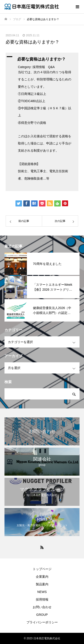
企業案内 (42, 577)
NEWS (42, 592)
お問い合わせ (42, 607)
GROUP (42, 615)
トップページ (42, 569)
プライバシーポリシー (42, 622)
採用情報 (42, 599)
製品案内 (42, 584)
